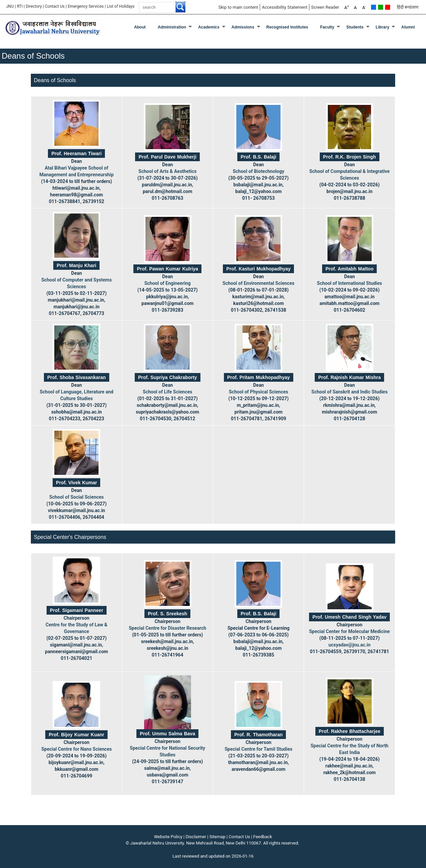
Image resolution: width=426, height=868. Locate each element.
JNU (10, 6)
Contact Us (55, 6)
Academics (209, 27)
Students (355, 27)
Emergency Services (86, 6)
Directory (34, 6)
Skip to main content (238, 7)
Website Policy (168, 837)
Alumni (408, 27)
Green (381, 7)
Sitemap (218, 837)
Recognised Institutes (287, 27)
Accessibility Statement (285, 7)
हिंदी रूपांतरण (408, 7)
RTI (20, 6)
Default (374, 7)
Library (383, 27)
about (140, 27)
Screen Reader (325, 7)
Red (388, 7)
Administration (172, 27)
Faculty (327, 27)
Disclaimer (196, 837)
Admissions (243, 27)
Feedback (263, 837)
